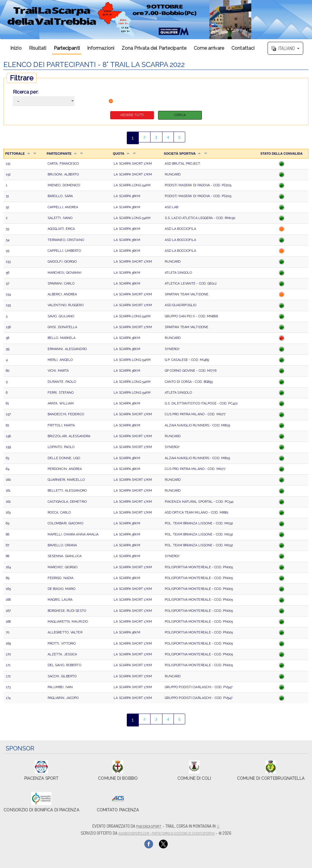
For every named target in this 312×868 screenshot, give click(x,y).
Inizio (16, 48)
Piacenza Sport (149, 826)
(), (221, 826)
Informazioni (101, 48)
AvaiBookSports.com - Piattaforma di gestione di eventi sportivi (166, 833)
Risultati (38, 48)
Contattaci (243, 48)
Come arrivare (209, 48)
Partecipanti (67, 48)
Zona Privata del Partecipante (154, 48)
